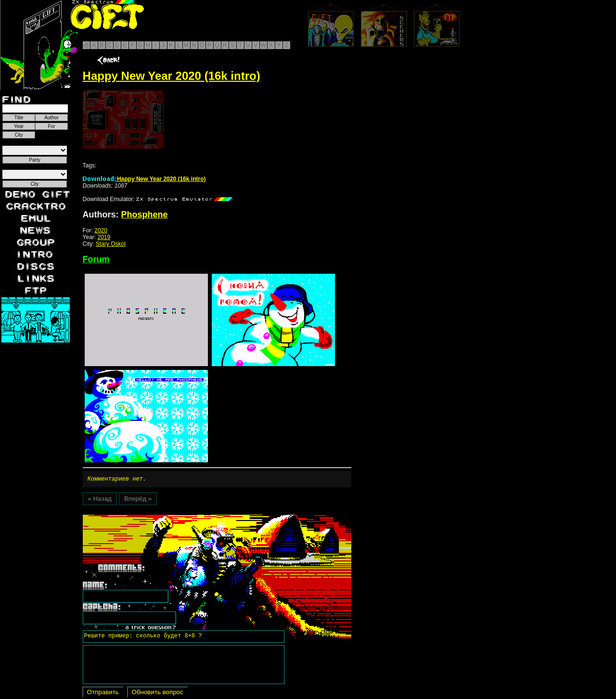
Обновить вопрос (158, 693)
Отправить (103, 693)
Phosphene (145, 215)
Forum (96, 259)
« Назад (100, 500)
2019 (104, 237)
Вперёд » (138, 500)
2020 (101, 230)
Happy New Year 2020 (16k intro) (144, 179)
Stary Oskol (111, 244)
